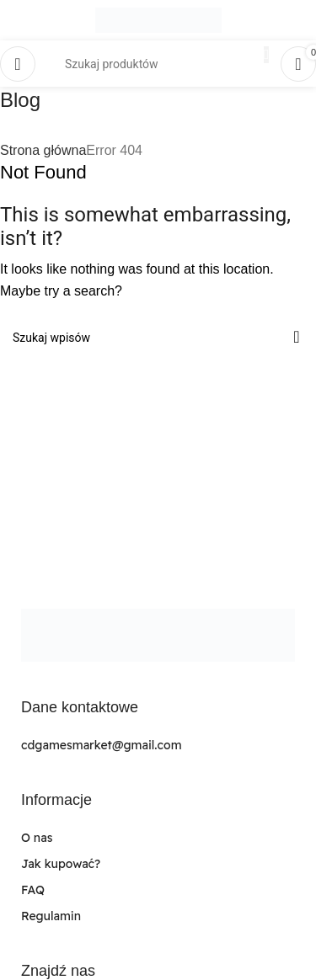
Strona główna (43, 150)
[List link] (158, 746)
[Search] (158, 338)
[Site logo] (158, 19)
